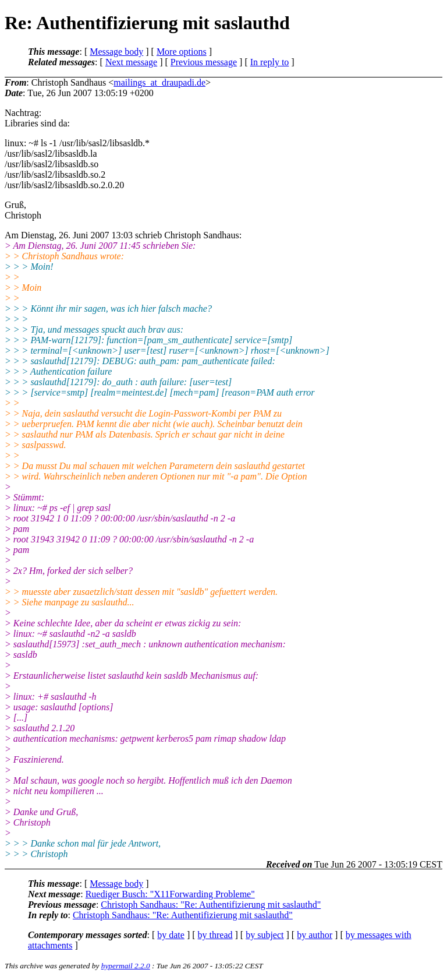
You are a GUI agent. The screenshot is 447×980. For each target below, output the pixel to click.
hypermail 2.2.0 (126, 966)
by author (315, 935)
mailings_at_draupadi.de (159, 82)
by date (171, 935)
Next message (131, 62)
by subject (265, 935)
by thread (215, 935)
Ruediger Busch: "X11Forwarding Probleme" (170, 894)
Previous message (204, 62)
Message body (116, 52)
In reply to (270, 62)
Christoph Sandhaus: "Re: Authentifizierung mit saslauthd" (211, 905)
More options (182, 52)
